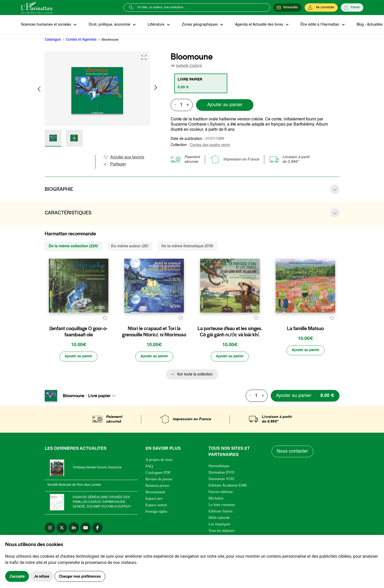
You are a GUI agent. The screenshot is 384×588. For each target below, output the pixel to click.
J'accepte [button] (17, 576)
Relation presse (157, 498)
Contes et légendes (81, 40)
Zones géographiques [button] (198, 25)
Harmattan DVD (221, 485)
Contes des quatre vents (210, 145)
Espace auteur (156, 518)
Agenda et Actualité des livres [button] (257, 25)
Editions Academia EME (228, 498)
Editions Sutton (220, 524)
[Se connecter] (321, 8)
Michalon (216, 511)
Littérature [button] (155, 25)
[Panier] (352, 8)
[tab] (201, 84)
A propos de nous (159, 472)
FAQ (149, 479)
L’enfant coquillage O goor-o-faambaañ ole (78, 344)
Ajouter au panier (225, 105)
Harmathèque (219, 478)
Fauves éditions (221, 504)
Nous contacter (293, 464)
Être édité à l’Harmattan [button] (318, 25)
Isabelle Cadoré (189, 66)
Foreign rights (157, 524)
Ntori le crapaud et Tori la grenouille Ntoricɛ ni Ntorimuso (154, 344)
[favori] (105, 331)
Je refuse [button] (42, 576)
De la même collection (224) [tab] (73, 246)
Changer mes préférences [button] (80, 576)
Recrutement (156, 505)
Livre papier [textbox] (99, 408)
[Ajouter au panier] (79, 369)
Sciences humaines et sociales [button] (47, 25)
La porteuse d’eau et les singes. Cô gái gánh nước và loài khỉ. (230, 344)
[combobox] (103, 408)
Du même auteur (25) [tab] (130, 246)
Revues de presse (159, 492)
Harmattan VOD (221, 491)
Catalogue (53, 40)
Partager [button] (115, 165)
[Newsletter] (287, 8)
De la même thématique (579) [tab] (187, 246)
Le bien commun (222, 517)
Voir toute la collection (195, 387)
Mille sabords (219, 530)
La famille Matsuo (305, 341)
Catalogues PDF (158, 485)
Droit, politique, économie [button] (109, 25)
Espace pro (154, 511)
